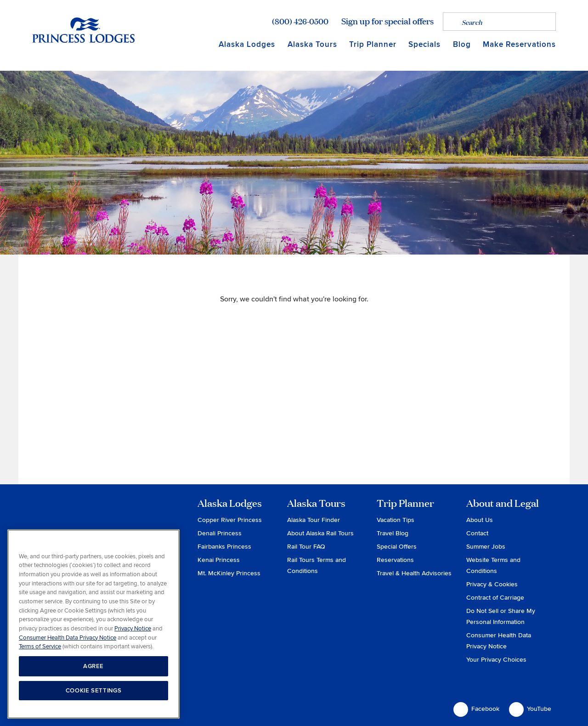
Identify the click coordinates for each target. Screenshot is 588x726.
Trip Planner (373, 44)
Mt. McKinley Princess (229, 573)
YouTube (530, 709)
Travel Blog (393, 533)
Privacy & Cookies (492, 584)
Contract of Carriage (495, 598)
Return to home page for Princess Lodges (83, 30)
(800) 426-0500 (300, 21)
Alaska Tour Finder (314, 520)
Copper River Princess (230, 520)
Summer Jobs (486, 547)
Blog (462, 44)
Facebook (476, 709)
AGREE (93, 666)
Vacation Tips (396, 520)
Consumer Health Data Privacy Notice (68, 638)
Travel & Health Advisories (414, 573)
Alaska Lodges (247, 44)
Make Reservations (519, 44)
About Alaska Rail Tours (320, 533)
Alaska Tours (312, 44)
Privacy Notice (133, 629)
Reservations (395, 560)
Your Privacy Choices (496, 660)
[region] (93, 624)
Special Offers (397, 547)
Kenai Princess (219, 560)
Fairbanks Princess (224, 547)
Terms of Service (40, 647)
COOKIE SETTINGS (94, 691)
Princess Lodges (83, 516)
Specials (424, 44)
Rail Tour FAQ (306, 547)
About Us (480, 520)
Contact (477, 533)
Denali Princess (220, 533)
